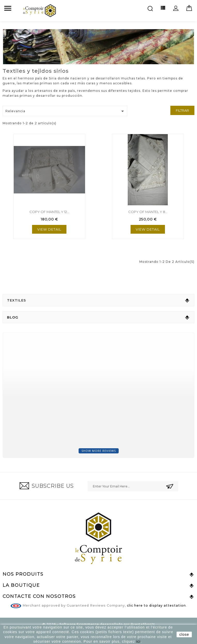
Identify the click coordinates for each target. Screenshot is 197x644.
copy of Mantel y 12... (49, 212)
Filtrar (182, 110)
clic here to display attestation (156, 605)
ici (138, 641)
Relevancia (66, 111)
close (184, 634)
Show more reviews (99, 451)
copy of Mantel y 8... (148, 212)
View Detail (49, 229)
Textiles (17, 300)
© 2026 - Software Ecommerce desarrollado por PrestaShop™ (99, 624)
